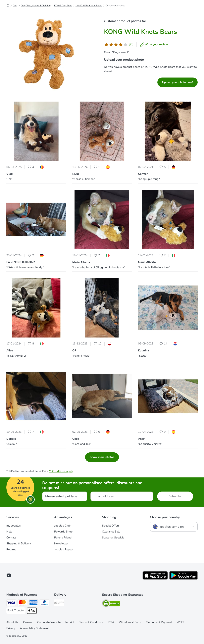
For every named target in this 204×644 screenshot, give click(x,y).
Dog (15, 6)
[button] (36, 132)
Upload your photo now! (178, 82)
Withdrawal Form (130, 622)
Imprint (70, 622)
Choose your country (165, 517)
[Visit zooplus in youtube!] (9, 575)
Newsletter (61, 544)
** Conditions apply (61, 471)
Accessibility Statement (34, 628)
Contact (11, 538)
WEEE (181, 622)
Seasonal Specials (113, 538)
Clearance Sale (111, 532)
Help (9, 532)
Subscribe (175, 496)
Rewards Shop (63, 532)
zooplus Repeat (64, 549)
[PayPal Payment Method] (45, 603)
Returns (11, 549)
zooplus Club (62, 526)
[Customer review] (119, 45)
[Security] (111, 604)
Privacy (11, 628)
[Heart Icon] (29, 167)
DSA (111, 622)
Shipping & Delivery (19, 544)
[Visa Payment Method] (11, 603)
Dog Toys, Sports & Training (36, 6)
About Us (12, 622)
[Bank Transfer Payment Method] (16, 611)
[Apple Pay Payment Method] (32, 611)
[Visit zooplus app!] (155, 579)
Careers (28, 622)
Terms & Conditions (91, 622)
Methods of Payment (159, 622)
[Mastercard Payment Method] (22, 603)
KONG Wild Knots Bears (89, 6)
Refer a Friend (63, 538)
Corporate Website (49, 622)
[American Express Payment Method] (33, 603)
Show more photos (102, 457)
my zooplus (14, 526)
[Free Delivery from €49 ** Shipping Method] (59, 603)
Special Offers (111, 526)
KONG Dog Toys (63, 6)
